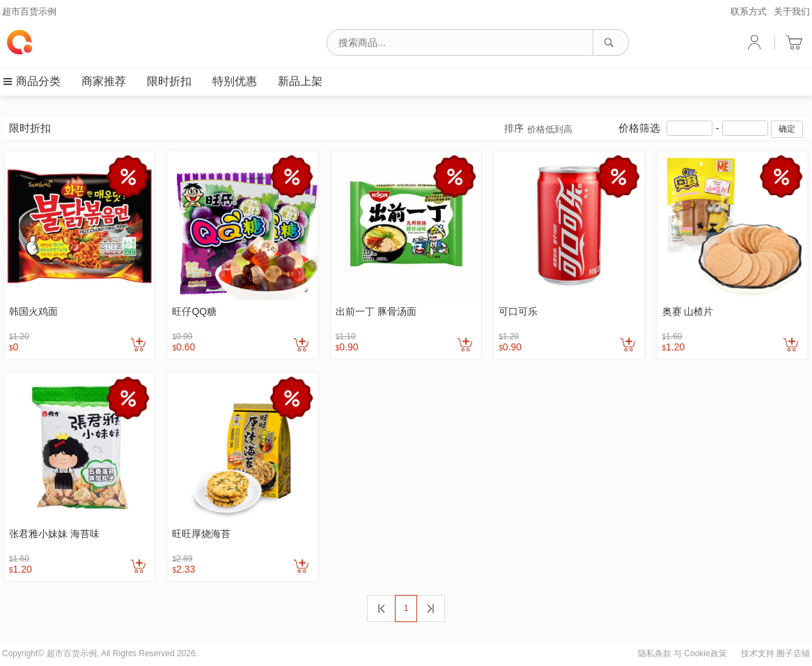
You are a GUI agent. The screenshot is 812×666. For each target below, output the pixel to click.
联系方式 (749, 11)
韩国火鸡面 (33, 311)
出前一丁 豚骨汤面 (376, 311)
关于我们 (792, 11)
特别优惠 (235, 81)
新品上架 (300, 81)
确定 (787, 129)
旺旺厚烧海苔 (201, 534)
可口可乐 (518, 311)
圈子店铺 (793, 653)
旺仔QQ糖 (194, 311)
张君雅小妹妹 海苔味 (54, 534)
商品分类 (31, 81)
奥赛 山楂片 (688, 311)
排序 (538, 129)
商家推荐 (104, 81)
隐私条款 (655, 653)
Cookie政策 (705, 653)
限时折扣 (169, 81)
